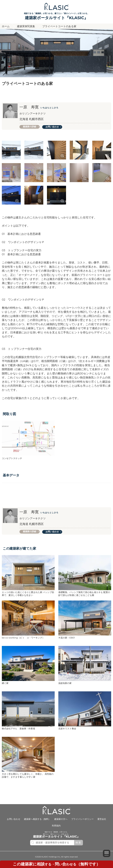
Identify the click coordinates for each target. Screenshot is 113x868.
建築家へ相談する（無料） (37, 819)
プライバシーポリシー (82, 819)
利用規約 (56, 826)
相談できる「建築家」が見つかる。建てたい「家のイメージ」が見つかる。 (56, 16)
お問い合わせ (52, 127)
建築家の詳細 (30, 127)
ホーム (6, 26)
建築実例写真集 (26, 26)
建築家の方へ (61, 819)
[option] (56, 53)
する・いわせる (56, 864)
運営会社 (102, 819)
